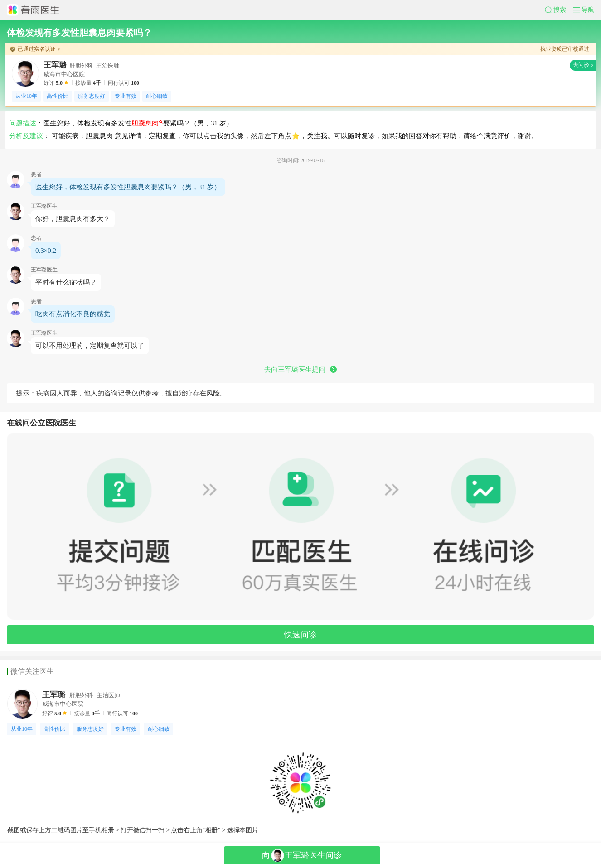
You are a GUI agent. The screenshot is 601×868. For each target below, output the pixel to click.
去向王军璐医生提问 (300, 370)
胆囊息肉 (147, 123)
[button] (559, 10)
